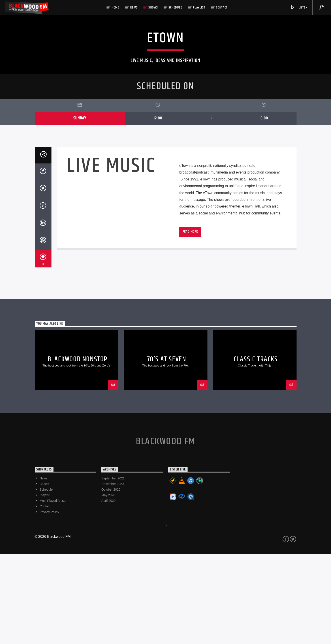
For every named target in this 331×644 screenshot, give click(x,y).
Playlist (199, 7)
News (134, 7)
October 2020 (111, 580)
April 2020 (108, 591)
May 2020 (108, 585)
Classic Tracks (256, 450)
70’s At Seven (167, 450)
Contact (222, 7)
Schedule (175, 7)
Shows (153, 7)
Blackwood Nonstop (78, 450)
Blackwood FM (165, 532)
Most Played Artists (53, 591)
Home (115, 7)
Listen (299, 7)
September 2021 (113, 569)
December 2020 (113, 574)
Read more (190, 322)
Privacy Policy (49, 602)
